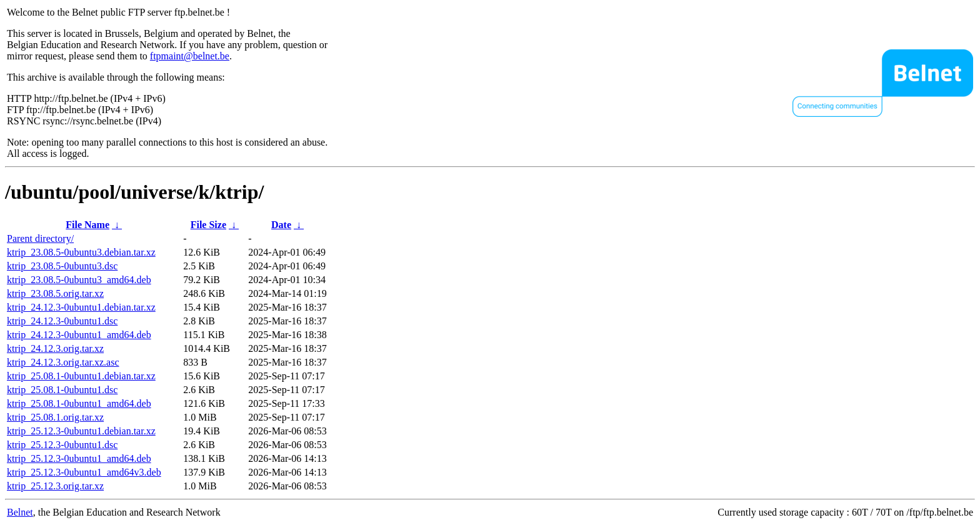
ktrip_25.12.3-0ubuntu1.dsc (62, 445)
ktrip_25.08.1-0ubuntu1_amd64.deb (79, 403)
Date (281, 225)
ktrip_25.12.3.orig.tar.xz (55, 486)
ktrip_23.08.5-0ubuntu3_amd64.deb (79, 280)
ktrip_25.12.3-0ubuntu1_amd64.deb (79, 458)
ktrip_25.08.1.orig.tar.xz (55, 417)
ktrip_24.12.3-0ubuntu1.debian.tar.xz (81, 307)
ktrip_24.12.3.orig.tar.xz (55, 348)
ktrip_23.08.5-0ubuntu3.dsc (62, 266)
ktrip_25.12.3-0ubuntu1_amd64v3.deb (84, 472)
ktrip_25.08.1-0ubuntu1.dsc (62, 390)
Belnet (20, 512)
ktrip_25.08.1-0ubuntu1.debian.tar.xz (81, 376)
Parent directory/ (40, 238)
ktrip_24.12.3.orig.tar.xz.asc (63, 362)
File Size (208, 225)
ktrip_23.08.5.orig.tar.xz (55, 293)
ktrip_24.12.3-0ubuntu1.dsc (62, 321)
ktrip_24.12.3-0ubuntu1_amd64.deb (79, 335)
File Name (87, 225)
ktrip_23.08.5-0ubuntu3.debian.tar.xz (81, 252)
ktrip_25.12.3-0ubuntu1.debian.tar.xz (81, 431)
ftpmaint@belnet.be (190, 56)
